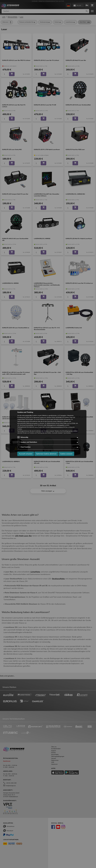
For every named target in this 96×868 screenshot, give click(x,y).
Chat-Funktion (26, 447)
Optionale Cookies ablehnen (46, 454)
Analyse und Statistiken (29, 442)
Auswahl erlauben (26, 454)
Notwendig (24, 437)
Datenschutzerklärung (57, 427)
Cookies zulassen (66, 454)
